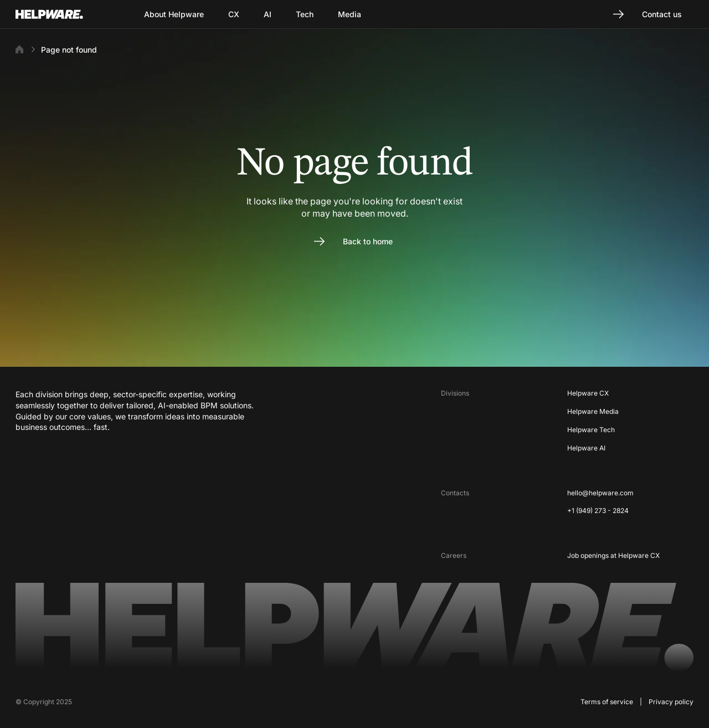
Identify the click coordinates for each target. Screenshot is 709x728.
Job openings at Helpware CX (613, 555)
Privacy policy (671, 702)
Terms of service (607, 702)
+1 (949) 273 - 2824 (598, 511)
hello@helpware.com (600, 493)
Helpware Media (593, 411)
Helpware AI (586, 448)
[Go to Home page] (63, 14)
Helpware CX (588, 393)
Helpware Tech (591, 430)
